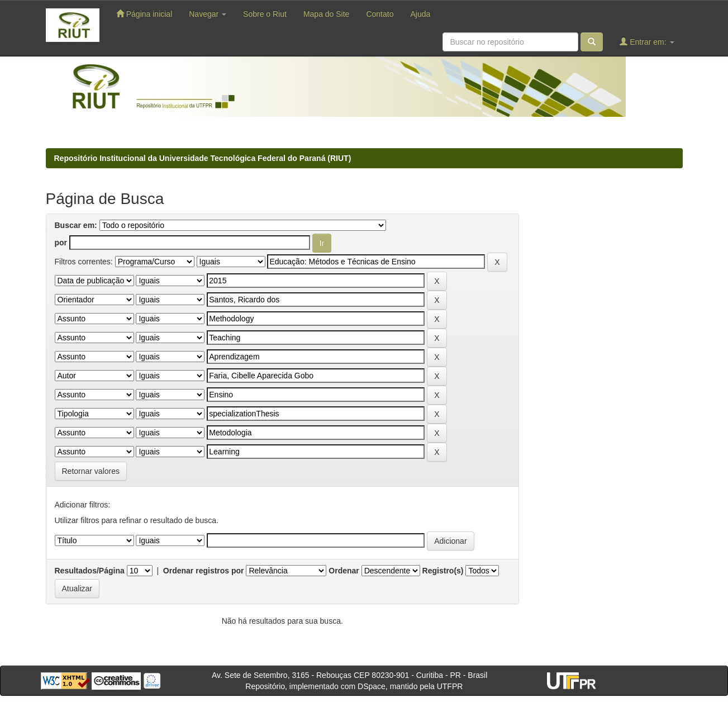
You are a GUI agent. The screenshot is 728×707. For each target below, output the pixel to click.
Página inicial (144, 14)
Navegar (208, 14)
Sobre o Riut (265, 14)
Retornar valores (91, 471)
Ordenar (344, 571)
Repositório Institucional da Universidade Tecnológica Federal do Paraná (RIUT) (203, 158)
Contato (380, 14)
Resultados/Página (90, 571)
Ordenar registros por (204, 571)
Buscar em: (76, 225)
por (61, 243)
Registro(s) (443, 571)
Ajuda (420, 14)
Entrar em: (647, 42)
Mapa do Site (327, 14)
